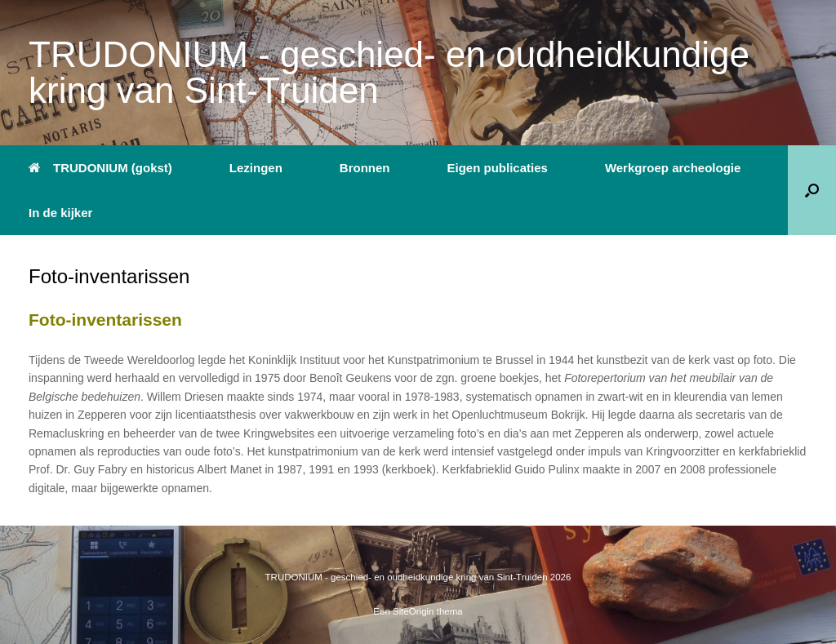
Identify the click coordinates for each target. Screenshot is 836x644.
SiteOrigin (414, 611)
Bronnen (365, 168)
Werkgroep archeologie (673, 168)
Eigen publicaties (498, 168)
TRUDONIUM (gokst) (100, 168)
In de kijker (60, 213)
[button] (812, 190)
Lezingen (256, 168)
